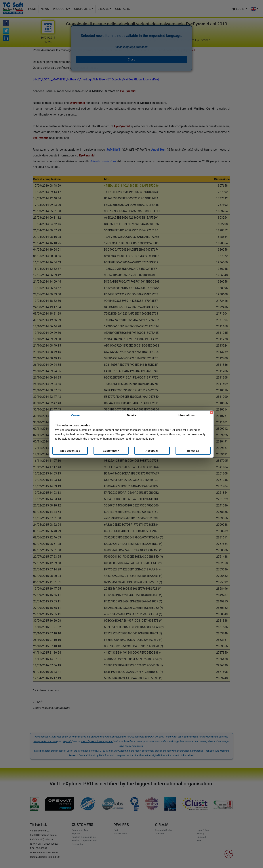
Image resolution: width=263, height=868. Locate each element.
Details (131, 415)
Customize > (111, 451)
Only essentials (70, 451)
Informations (186, 415)
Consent (77, 415)
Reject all (193, 451)
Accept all (152, 451)
